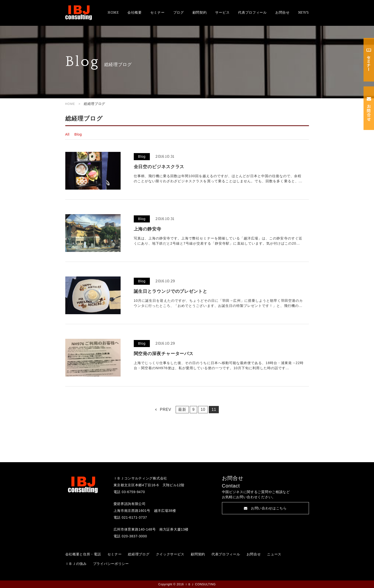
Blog (78, 134)
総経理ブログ (139, 554)
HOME (113, 13)
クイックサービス (170, 554)
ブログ (179, 13)
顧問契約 (200, 13)
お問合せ (283, 13)
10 (203, 409)
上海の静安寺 (148, 229)
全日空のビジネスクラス (159, 167)
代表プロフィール (252, 13)
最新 (182, 409)
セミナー (158, 13)
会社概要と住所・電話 (83, 554)
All (67, 134)
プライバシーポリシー (111, 564)
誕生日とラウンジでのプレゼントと (171, 291)
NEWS (304, 13)
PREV (165, 409)
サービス (222, 13)
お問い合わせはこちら (265, 508)
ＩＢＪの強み (76, 564)
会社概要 (135, 13)
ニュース (274, 554)
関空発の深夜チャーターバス (164, 354)
